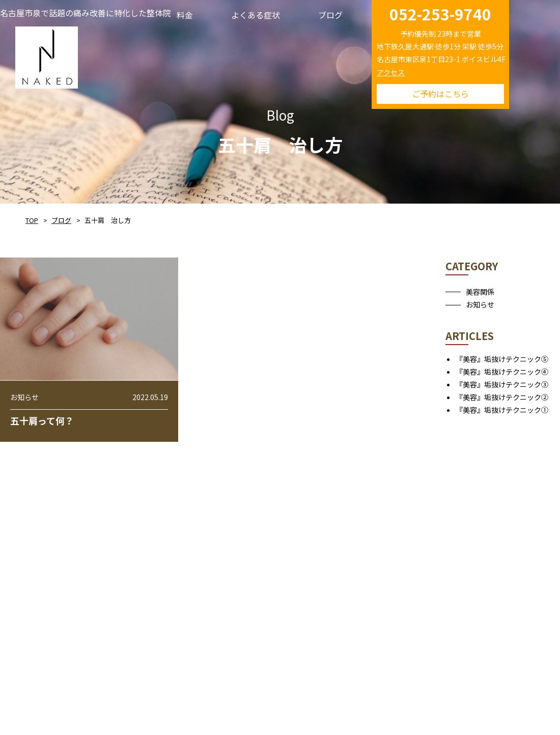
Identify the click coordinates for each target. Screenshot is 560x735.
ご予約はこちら (440, 94)
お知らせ (480, 304)
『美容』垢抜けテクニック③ (502, 384)
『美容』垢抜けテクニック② (502, 397)
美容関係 (480, 292)
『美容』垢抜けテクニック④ (502, 372)
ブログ (61, 220)
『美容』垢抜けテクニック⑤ (502, 359)
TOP (32, 220)
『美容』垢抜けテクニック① (502, 410)
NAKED (47, 55)
